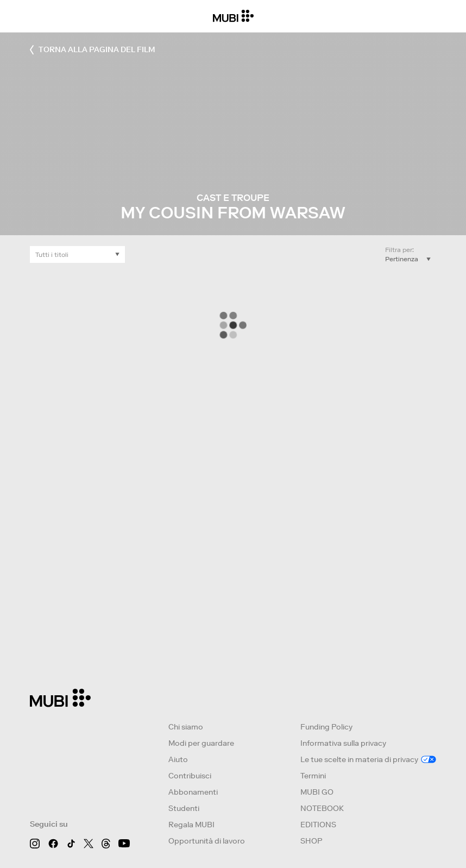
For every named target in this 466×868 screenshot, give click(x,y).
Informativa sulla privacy (343, 743)
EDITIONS (318, 825)
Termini (313, 776)
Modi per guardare (201, 743)
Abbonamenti (193, 792)
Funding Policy (326, 727)
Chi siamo (186, 727)
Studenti (184, 808)
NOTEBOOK (322, 808)
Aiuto (178, 759)
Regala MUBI (191, 825)
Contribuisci (190, 776)
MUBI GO (317, 792)
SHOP (311, 841)
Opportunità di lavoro (207, 841)
